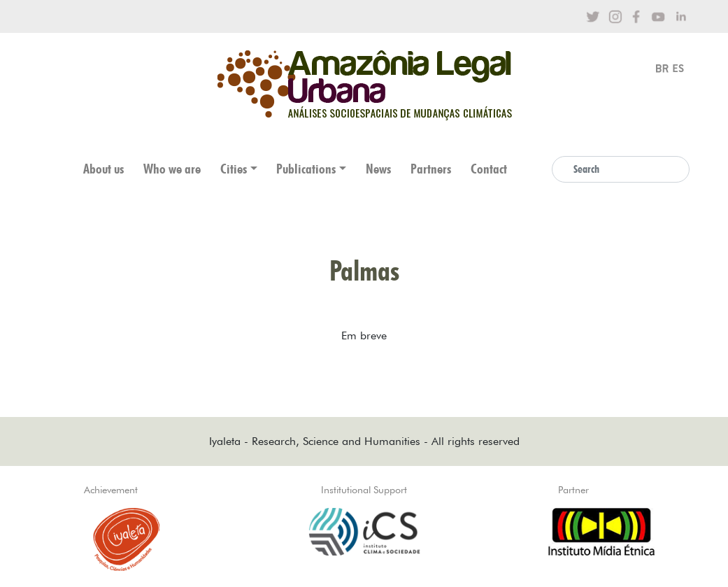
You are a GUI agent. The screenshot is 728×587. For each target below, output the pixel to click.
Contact (489, 169)
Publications (306, 169)
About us (104, 169)
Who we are (172, 169)
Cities (234, 169)
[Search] (621, 169)
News (378, 169)
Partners (431, 169)
